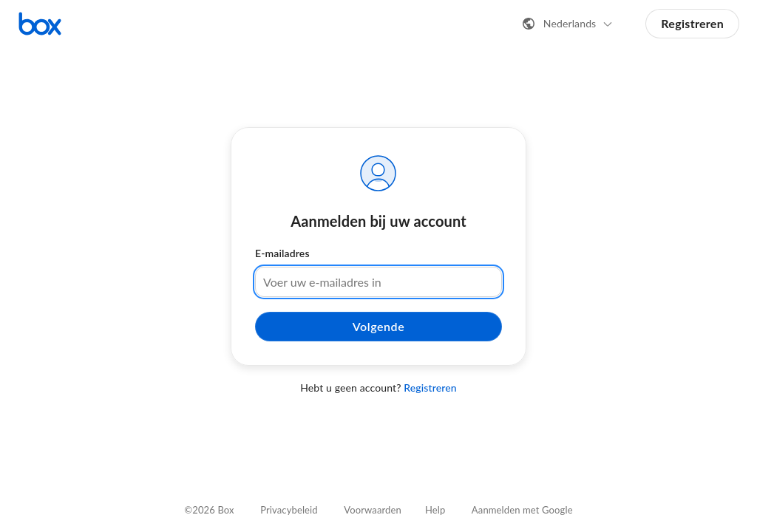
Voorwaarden (373, 510)
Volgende (379, 326)
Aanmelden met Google (522, 510)
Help (435, 510)
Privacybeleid (289, 510)
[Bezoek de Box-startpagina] (40, 24)
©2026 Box (209, 510)
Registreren (692, 23)
